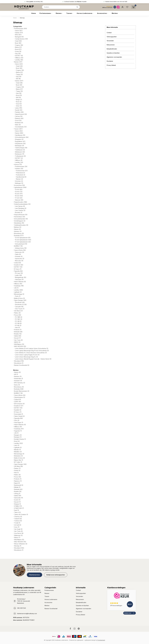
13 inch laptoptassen (23, 238)
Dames (19, 33)
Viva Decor (19, 533)
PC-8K (18, 325)
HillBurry (19, 58)
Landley (19, 60)
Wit (18, 79)
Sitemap (22, 18)
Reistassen (20, 154)
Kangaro (18, 435)
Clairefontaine (20, 397)
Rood (18, 49)
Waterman (18, 535)
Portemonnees (45, 13)
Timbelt (18, 519)
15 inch (19, 194)
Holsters (19, 169)
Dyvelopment (101, 640)
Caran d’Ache (20, 395)
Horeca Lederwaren (85, 13)
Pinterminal (21, 173)
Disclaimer (110, 61)
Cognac (19, 45)
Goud (19, 104)
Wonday (18, 546)
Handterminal (21, 177)
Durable (18, 410)
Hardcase (19, 279)
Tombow (18, 521)
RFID (18, 35)
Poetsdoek (21, 175)
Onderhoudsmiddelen (22, 204)
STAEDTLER (19, 508)
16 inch (19, 196)
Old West (19, 311)
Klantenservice (34, 575)
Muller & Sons (20, 298)
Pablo (18, 254)
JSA (16, 288)
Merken (115, 13)
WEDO (17, 342)
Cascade (19, 307)
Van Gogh (18, 529)
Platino (17, 313)
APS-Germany (20, 383)
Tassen (69, 13)
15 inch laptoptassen (23, 240)
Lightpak (18, 292)
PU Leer (19, 273)
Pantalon (19, 112)
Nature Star (19, 460)
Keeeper (18, 437)
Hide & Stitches (20, 282)
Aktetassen (20, 152)
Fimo (17, 420)
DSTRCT (19, 56)
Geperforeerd (21, 114)
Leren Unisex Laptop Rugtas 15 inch (27, 355)
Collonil (18, 263)
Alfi (16, 374)
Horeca (18, 164)
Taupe (19, 74)
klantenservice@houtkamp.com (27, 614)
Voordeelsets (21, 127)
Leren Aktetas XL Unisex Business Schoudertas (31, 353)
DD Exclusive (19, 404)
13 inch (19, 189)
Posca (18, 315)
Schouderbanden (21, 219)
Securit (17, 338)
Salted (18, 336)
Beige (19, 100)
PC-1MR (19, 317)
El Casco (18, 269)
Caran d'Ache (20, 250)
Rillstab (17, 487)
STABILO (18, 506)
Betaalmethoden (112, 49)
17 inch (19, 198)
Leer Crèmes (20, 210)
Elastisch (19, 118)
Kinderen (19, 123)
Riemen (59, 13)
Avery (17, 385)
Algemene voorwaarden (114, 57)
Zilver (19, 106)
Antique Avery (21, 248)
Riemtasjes (20, 146)
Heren (19, 31)
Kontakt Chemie (20, 439)
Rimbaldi (18, 332)
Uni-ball (18, 525)
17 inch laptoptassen (23, 242)
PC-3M (18, 321)
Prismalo (19, 256)
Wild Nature (19, 344)
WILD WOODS (20, 346)
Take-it (17, 512)
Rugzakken (20, 141)
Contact (109, 33)
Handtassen (20, 135)
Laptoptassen (20, 187)
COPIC (18, 402)
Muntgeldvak (21, 277)
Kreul (17, 441)
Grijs (18, 54)
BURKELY (18, 246)
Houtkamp (19, 286)
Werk (18, 125)
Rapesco (18, 481)
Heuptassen (20, 144)
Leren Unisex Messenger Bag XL (27, 357)
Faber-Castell (19, 416)
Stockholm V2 (21, 304)
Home (34, 13)
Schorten (19, 181)
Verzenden (110, 41)
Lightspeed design (90, 640)
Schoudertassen (22, 137)
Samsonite (19, 498)
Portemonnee (22, 171)
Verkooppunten (112, 37)
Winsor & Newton (21, 544)
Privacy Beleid (111, 65)
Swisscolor (20, 252)
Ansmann (18, 381)
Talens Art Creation (21, 514)
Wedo (17, 537)
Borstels (19, 212)
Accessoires (102, 13)
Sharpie (18, 504)
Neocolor (19, 261)
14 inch (19, 192)
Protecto (18, 330)
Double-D (19, 265)
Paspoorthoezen (21, 215)
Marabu (17, 450)
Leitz (17, 445)
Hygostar (18, 431)
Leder (19, 275)
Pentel (17, 471)
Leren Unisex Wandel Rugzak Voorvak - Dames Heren (33, 359)
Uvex (17, 527)
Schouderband (21, 244)
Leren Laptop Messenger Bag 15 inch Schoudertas (32, 351)
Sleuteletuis (19, 223)
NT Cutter (18, 462)
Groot (18, 120)
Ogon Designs (20, 300)
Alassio (17, 229)
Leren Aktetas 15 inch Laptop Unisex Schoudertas (32, 348)
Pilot (16, 473)
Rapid (17, 483)
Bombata (19, 236)
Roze (19, 102)
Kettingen (19, 183)
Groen (18, 51)
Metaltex (18, 452)
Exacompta (19, 414)
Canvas (19, 116)
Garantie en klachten (113, 53)
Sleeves (19, 200)
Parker (17, 468)
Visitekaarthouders (21, 225)
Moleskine (18, 456)
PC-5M (18, 323)
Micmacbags (19, 294)
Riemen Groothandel (22, 365)
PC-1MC (19, 319)
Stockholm (20, 302)
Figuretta (18, 271)
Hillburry (18, 284)
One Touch (20, 309)
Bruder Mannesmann (22, 391)
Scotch (17, 500)
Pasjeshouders (21, 202)
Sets (18, 328)
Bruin (18, 43)
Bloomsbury (19, 233)
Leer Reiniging (21, 208)
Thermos (18, 517)
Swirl (17, 510)
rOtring (17, 494)
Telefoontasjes (21, 148)
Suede (19, 110)
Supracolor (20, 259)
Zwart (18, 41)
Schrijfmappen (20, 221)
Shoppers (19, 139)
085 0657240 (22, 608)
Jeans (19, 108)
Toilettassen (20, 150)
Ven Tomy (18, 340)
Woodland (19, 361)
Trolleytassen (20, 156)
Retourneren (111, 45)
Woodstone (19, 363)
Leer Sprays (20, 206)
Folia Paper (19, 422)
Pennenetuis (20, 217)
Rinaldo (18, 334)
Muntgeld (19, 37)
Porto (18, 296)
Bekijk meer (129, 613)
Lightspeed (80, 640)
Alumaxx (18, 231)
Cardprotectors (21, 39)
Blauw (18, 47)
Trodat (17, 523)
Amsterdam (19, 379)
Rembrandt (19, 485)
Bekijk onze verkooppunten (56, 575)
